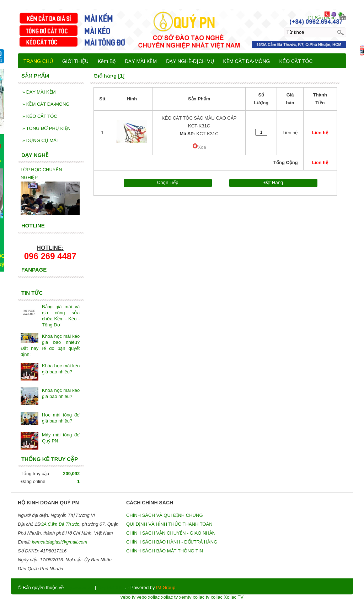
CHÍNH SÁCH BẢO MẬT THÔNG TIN (165, 551)
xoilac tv (169, 597)
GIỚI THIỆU (75, 61)
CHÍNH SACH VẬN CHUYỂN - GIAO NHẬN (171, 533)
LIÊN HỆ (133, 77)
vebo (142, 597)
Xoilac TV (234, 597)
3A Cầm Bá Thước (60, 524)
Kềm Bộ (107, 61)
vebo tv (128, 597)
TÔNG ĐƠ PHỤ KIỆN (46, 128)
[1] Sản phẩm (322, 18)
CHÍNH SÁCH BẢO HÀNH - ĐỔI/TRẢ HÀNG (172, 542)
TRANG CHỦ (38, 61)
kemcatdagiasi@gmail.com (60, 542)
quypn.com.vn (79, 587)
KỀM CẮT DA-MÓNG (46, 104)
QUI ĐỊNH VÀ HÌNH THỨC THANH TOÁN (169, 524)
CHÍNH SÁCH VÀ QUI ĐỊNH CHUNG (165, 515)
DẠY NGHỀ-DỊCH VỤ (190, 61)
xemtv (185, 597)
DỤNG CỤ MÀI (40, 140)
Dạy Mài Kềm (111, 587)
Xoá (199, 147)
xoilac (154, 597)
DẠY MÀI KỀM (39, 92)
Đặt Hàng (273, 182)
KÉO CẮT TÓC (40, 116)
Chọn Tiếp (168, 182)
